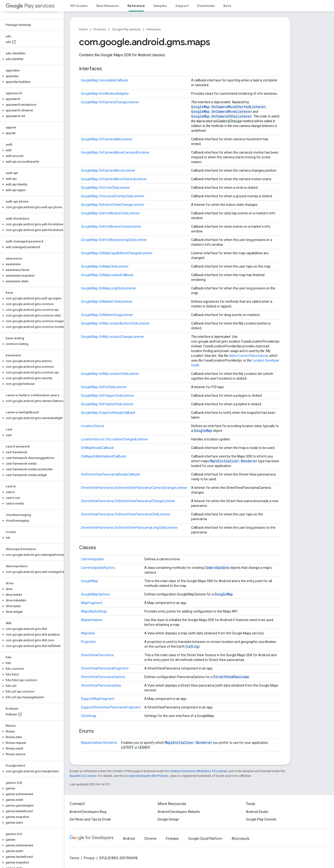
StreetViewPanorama (97, 655)
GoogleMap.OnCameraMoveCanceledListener (115, 152)
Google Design (168, 819)
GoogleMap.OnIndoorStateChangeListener (113, 205)
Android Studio (257, 812)
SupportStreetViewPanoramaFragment (111, 707)
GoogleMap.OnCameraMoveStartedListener (228, 107)
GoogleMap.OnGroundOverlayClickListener (113, 196)
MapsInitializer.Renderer (234, 461)
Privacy (89, 858)
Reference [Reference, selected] (136, 6)
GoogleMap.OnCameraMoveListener (221, 111)
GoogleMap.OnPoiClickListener (104, 387)
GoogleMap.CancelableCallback (104, 80)
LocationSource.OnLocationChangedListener (114, 439)
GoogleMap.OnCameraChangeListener (110, 102)
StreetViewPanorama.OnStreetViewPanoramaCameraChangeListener (134, 488)
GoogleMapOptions (95, 594)
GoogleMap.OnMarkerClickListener (107, 302)
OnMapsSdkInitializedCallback (103, 456)
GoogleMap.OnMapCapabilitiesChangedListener (117, 253)
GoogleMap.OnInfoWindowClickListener (110, 213)
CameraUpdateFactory (98, 568)
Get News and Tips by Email (90, 819)
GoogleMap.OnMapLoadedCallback (107, 275)
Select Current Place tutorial (248, 356)
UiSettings (89, 716)
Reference (154, 29)
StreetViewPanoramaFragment (105, 668)
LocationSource (93, 426)
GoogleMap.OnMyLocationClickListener (110, 374)
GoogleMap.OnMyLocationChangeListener (113, 337)
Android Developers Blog (88, 812)
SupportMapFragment (98, 699)
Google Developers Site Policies (146, 776)
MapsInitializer (92, 620)
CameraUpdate (92, 559)
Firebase (172, 839)
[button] (31, 59)
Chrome (150, 839)
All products (241, 839)
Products (100, 29)
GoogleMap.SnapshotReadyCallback (108, 413)
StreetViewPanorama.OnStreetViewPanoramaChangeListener (128, 501)
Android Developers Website (179, 812)
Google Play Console (261, 819)
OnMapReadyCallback (97, 448)
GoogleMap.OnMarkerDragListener (107, 315)
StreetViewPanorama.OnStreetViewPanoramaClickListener (126, 514)
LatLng (193, 646)
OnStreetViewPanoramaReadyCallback (111, 474)
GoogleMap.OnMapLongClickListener (108, 288)
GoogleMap (203, 431)
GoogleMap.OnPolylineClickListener (107, 404)
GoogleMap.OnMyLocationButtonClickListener (115, 323)
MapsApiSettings (94, 611)
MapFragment (92, 603)
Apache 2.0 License (83, 776)
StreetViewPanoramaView (101, 685)
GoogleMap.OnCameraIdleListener (221, 116)
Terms (74, 858)
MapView (88, 633)
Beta (227, 6)
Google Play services (126, 29)
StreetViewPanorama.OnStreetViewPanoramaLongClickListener (129, 528)
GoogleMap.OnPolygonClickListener (108, 396)
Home (83, 29)
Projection (89, 642)
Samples (160, 6)
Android (129, 839)
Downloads (206, 6)
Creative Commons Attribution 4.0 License (198, 771)
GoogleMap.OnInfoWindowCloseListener (111, 226)
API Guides (79, 6)
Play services (30, 6)
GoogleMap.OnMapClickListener (105, 266)
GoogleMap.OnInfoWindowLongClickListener (114, 240)
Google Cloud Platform (205, 839)
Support (182, 6)
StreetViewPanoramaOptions (103, 677)
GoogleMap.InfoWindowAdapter (105, 94)
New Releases (108, 6)
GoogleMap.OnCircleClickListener (106, 188)
